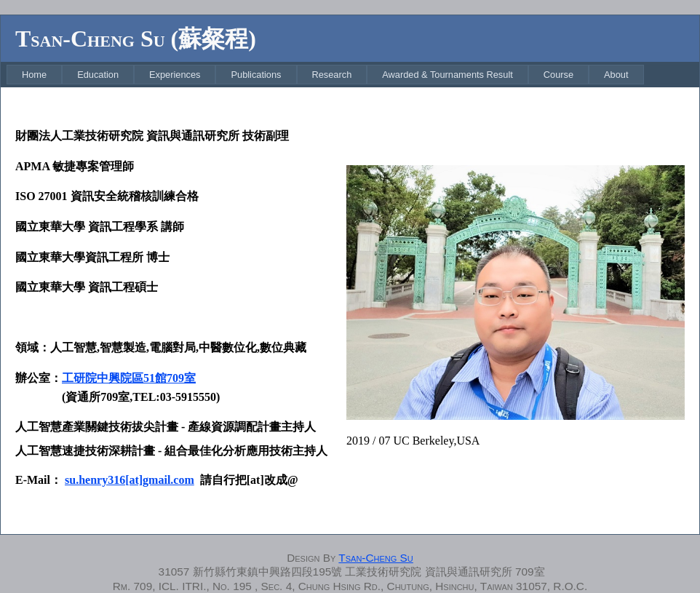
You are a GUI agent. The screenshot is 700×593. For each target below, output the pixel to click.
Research (332, 75)
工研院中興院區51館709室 (129, 378)
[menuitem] (34, 75)
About (616, 75)
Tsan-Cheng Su (375, 558)
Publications (256, 75)
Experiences (175, 75)
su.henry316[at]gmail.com (130, 480)
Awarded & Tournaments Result (448, 75)
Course (558, 75)
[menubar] (325, 75)
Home (34, 75)
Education (98, 75)
